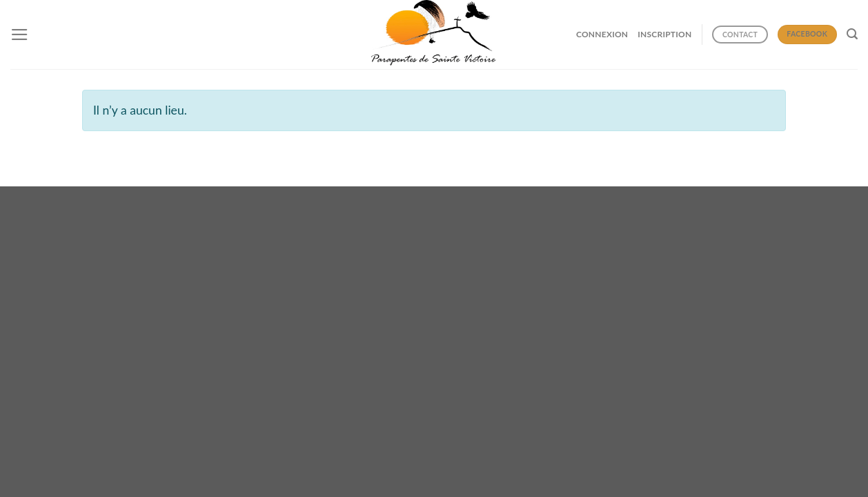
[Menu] (20, 35)
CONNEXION (602, 34)
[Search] (852, 34)
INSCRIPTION (664, 34)
